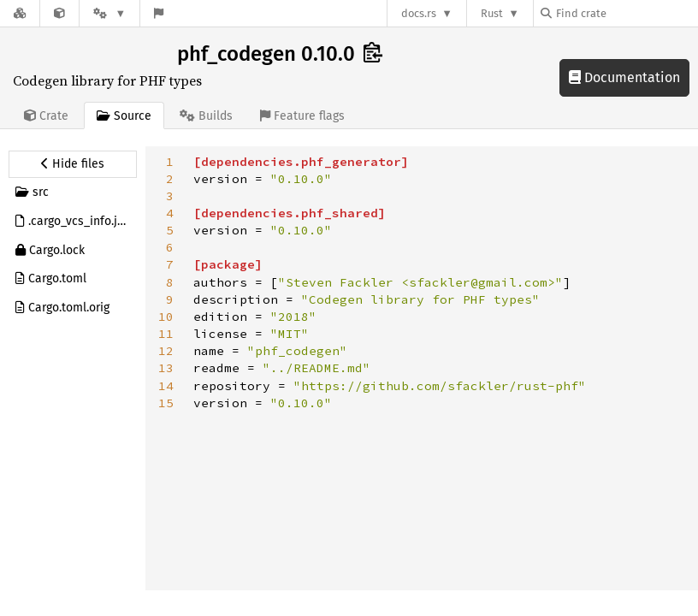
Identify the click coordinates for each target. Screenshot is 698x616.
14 (166, 386)
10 (166, 317)
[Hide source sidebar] (73, 164)
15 (166, 403)
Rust (492, 13)
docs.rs (419, 13)
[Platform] (109, 13)
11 (166, 334)
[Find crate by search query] (626, 13)
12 (166, 351)
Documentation (624, 77)
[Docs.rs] (20, 13)
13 (166, 368)
